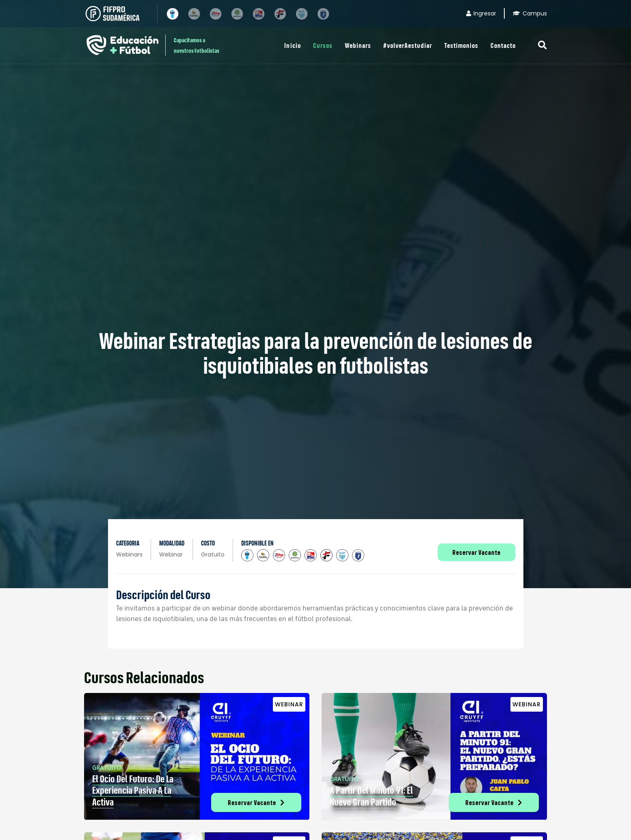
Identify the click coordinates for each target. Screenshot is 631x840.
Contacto (503, 45)
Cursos (323, 45)
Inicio (292, 45)
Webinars (358, 45)
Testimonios (461, 45)
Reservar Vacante (476, 552)
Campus (530, 13)
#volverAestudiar (408, 45)
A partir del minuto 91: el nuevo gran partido (371, 796)
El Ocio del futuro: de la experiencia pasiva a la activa (133, 790)
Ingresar (481, 13)
